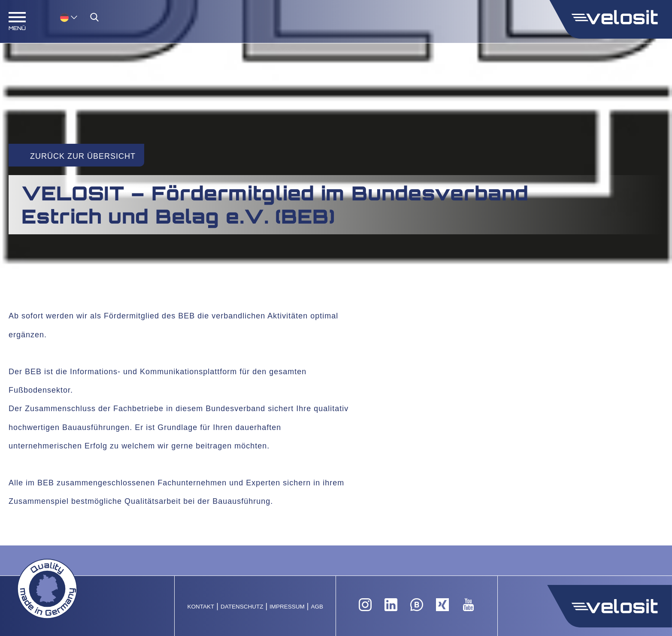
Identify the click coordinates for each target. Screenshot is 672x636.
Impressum (287, 607)
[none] (60, 17)
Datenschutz (242, 607)
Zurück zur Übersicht (83, 156)
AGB (317, 607)
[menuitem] (69, 17)
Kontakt (201, 607)
